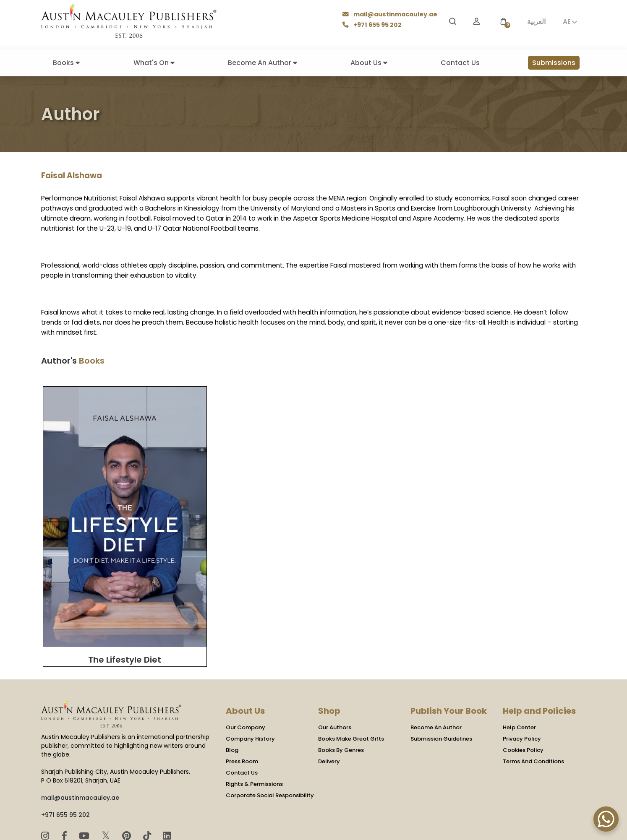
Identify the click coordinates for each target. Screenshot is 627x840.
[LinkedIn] (167, 775)
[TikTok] (148, 775)
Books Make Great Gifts (351, 678)
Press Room (242, 701)
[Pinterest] (128, 775)
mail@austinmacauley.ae (391, 15)
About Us (369, 63)
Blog (232, 690)
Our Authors (335, 667)
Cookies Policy (523, 690)
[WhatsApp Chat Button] (606, 819)
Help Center (519, 667)
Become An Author (263, 63)
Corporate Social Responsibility (270, 735)
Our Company (246, 667)
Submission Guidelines (441, 678)
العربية (536, 22)
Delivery (329, 701)
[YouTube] (85, 775)
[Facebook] (65, 775)
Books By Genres (341, 690)
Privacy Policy (522, 678)
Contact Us (460, 63)
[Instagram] (46, 775)
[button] (503, 22)
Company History (250, 678)
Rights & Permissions (254, 724)
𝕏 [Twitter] (107, 775)
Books (66, 63)
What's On (154, 63)
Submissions (554, 63)
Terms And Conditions (533, 701)
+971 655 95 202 (373, 25)
